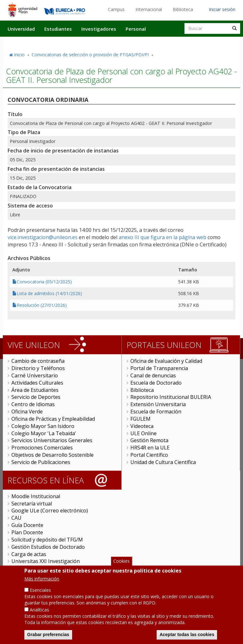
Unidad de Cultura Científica (163, 462)
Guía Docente (27, 525)
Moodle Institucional (36, 496)
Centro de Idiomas (33, 404)
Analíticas (39, 614)
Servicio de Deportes (36, 397)
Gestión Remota (149, 440)
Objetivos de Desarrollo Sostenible (53, 455)
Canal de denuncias (153, 375)
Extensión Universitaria (158, 404)
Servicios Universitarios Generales (52, 440)
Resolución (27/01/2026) (42, 305)
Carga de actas (29, 554)
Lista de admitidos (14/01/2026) (49, 293)
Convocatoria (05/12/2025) (44, 282)
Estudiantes (58, 29)
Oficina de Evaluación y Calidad (166, 361)
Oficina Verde (27, 412)
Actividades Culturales (37, 383)
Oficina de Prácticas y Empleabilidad (53, 419)
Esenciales (40, 594)
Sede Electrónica (31, 568)
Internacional (149, 9)
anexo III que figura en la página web (162, 237)
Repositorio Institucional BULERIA (171, 397)
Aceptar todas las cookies (187, 639)
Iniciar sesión (222, 9)
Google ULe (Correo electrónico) (50, 511)
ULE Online (143, 433)
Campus (116, 9)
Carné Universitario (35, 375)
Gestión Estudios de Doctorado (48, 547)
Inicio (19, 55)
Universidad (21, 29)
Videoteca (142, 426)
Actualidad (168, 42)
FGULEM (140, 419)
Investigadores (99, 29)
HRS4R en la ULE (150, 448)
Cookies (121, 565)
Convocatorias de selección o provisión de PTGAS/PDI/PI (90, 55)
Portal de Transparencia (159, 368)
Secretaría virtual (32, 504)
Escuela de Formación (156, 412)
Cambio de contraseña (38, 361)
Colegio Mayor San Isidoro (43, 426)
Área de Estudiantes (35, 390)
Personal (136, 29)
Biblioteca (183, 9)
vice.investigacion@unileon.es (43, 237)
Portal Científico (149, 455)
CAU (16, 518)
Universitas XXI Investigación (46, 561)
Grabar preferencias (48, 639)
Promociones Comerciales (42, 448)
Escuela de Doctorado (156, 383)
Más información (42, 583)
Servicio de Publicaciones (41, 462)
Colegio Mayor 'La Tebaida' (44, 433)
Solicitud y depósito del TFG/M (47, 540)
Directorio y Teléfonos (38, 368)
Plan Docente (27, 532)
